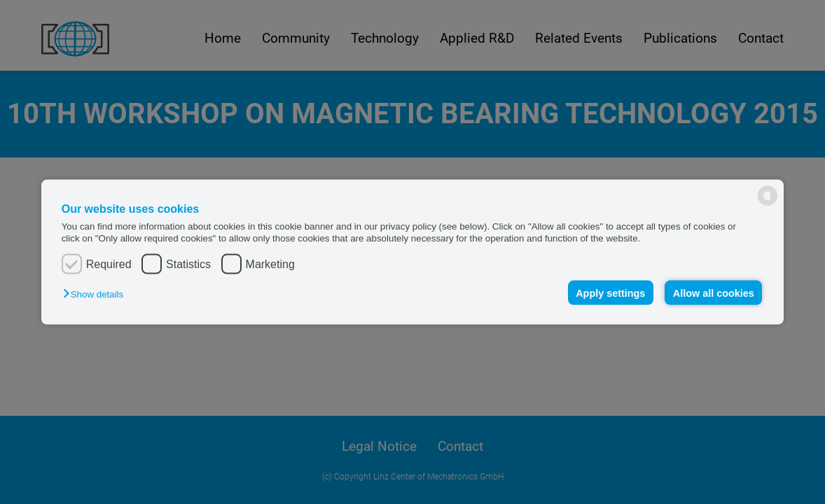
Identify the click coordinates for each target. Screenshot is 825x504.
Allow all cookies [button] (714, 293)
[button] (97, 294)
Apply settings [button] (610, 293)
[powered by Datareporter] (768, 196)
